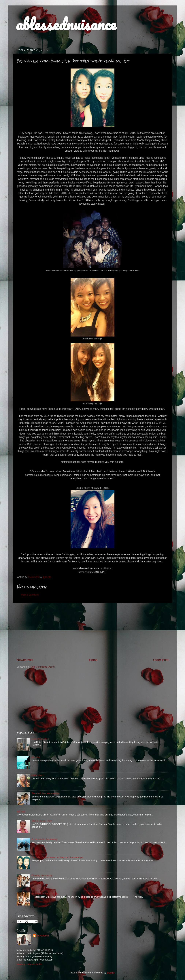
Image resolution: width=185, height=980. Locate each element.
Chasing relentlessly (42, 875)
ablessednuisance (66, 24)
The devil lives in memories (46, 793)
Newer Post (25, 660)
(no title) (36, 757)
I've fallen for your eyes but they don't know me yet (57, 857)
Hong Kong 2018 (40, 739)
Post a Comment (30, 595)
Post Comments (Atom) (43, 667)
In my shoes (38, 775)
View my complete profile (29, 964)
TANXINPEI (43, 936)
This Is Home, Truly (41, 821)
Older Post (161, 660)
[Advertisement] (92, 630)
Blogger (111, 973)
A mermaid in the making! (45, 839)
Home (93, 660)
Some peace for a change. (45, 894)
